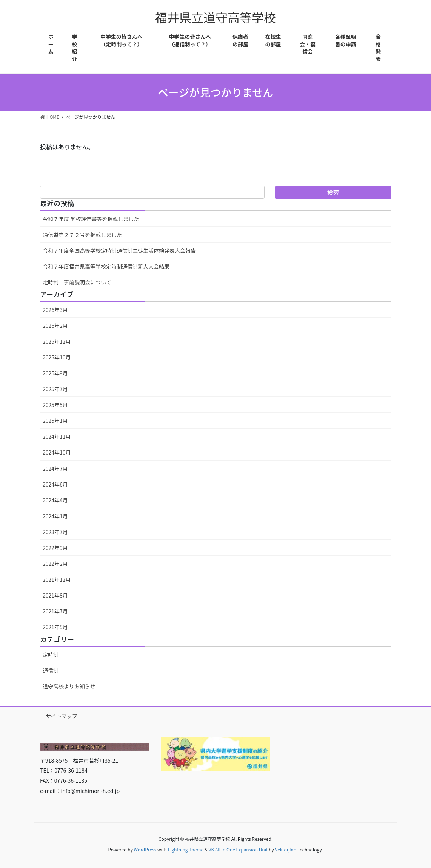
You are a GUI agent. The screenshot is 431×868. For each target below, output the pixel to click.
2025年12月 (57, 341)
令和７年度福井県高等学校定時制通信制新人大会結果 (106, 266)
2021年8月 (55, 595)
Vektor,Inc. (286, 849)
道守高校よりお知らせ (69, 686)
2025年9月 (55, 373)
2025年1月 (55, 421)
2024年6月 (55, 484)
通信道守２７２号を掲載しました (82, 235)
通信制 (51, 670)
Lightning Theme (185, 849)
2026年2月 (55, 326)
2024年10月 (57, 452)
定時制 (51, 654)
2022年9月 (55, 548)
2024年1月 (55, 516)
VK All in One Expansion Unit (238, 849)
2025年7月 (55, 389)
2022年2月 (55, 564)
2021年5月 (55, 627)
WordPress (145, 849)
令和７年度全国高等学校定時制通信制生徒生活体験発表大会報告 (119, 250)
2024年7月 (55, 469)
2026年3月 (55, 310)
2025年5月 (55, 405)
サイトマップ (62, 716)
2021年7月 (55, 611)
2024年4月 (55, 500)
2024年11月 (57, 436)
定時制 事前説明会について (77, 282)
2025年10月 (57, 357)
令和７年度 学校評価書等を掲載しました (91, 219)
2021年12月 (57, 579)
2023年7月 (55, 532)
